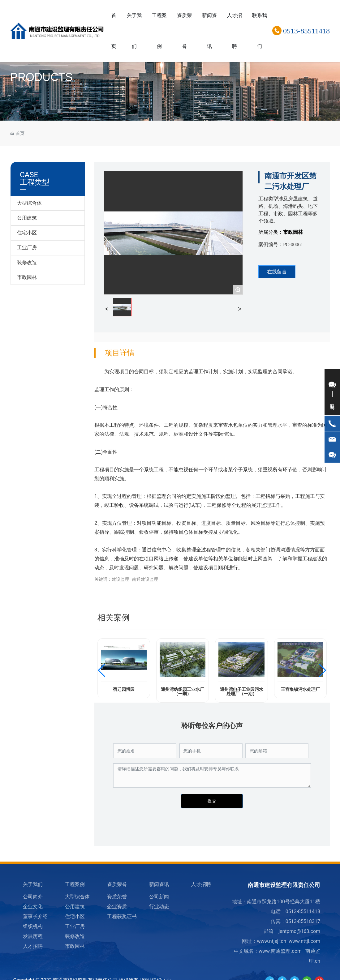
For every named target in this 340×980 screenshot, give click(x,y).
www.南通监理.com (280, 951)
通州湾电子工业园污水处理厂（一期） (242, 692)
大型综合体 (29, 203)
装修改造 (27, 262)
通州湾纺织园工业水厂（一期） (183, 692)
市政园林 (27, 277)
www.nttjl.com (304, 941)
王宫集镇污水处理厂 (300, 689)
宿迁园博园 (124, 689)
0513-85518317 (303, 921)
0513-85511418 (306, 31)
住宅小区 (27, 233)
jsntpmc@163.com (299, 931)
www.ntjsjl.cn (271, 941)
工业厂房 (27, 248)
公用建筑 (27, 218)
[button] (102, 670)
